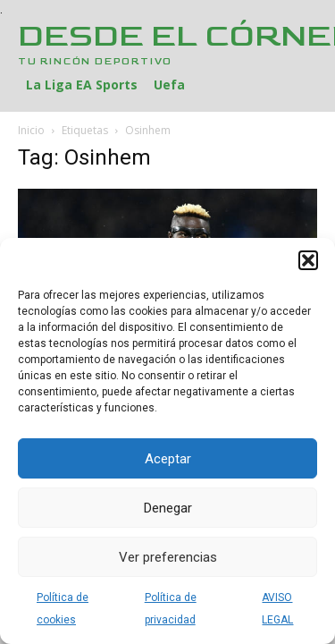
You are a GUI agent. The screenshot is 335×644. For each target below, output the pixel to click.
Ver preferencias (168, 557)
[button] (308, 260)
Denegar (168, 508)
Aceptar (168, 459)
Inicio (31, 130)
